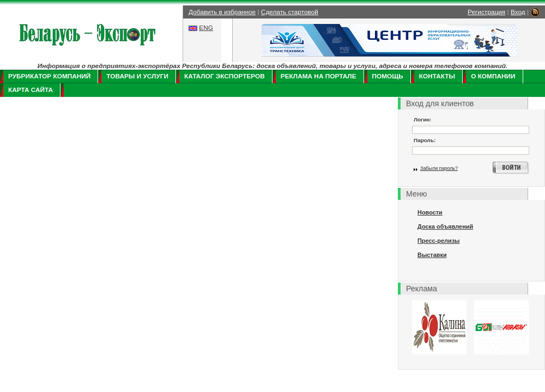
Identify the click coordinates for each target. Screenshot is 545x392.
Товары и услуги (137, 76)
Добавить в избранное (222, 12)
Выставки (432, 255)
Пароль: (425, 140)
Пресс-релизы (438, 241)
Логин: (423, 120)
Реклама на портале (319, 76)
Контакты (437, 76)
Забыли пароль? (439, 168)
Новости (430, 212)
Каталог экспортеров (225, 76)
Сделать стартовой (290, 12)
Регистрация (486, 12)
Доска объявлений (445, 226)
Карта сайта (31, 90)
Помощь (388, 76)
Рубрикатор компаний (49, 76)
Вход (518, 12)
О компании (493, 76)
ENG (206, 28)
